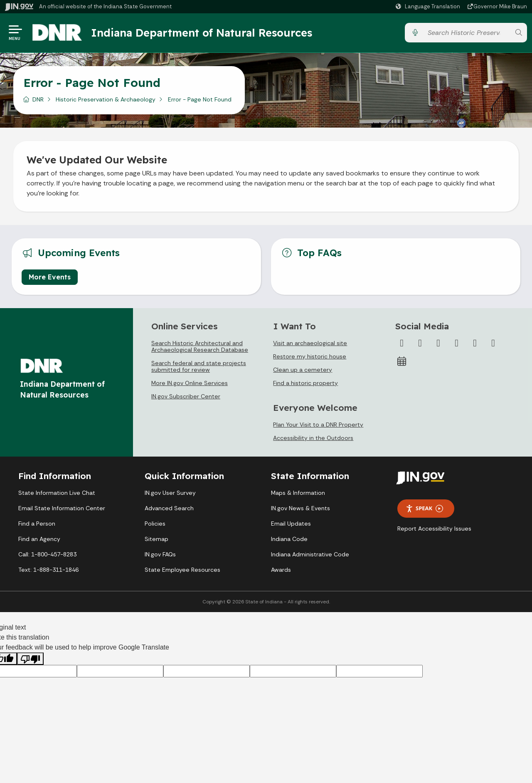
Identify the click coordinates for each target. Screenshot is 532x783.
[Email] (493, 343)
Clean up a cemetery (303, 370)
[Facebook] (402, 343)
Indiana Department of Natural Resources (202, 33)
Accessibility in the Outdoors (313, 438)
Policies (155, 524)
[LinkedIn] (475, 343)
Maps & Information (298, 493)
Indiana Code (289, 539)
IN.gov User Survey (170, 493)
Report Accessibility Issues (434, 529)
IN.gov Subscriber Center (186, 396)
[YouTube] (457, 343)
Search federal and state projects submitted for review (199, 366)
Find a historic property (305, 383)
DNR (38, 99)
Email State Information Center (62, 508)
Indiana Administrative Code (310, 554)
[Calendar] (402, 361)
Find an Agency (39, 539)
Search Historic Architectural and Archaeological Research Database (200, 346)
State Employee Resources (182, 570)
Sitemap (156, 539)
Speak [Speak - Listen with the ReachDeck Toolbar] (424, 508)
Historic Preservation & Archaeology (106, 99)
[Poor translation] (30, 659)
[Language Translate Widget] (429, 7)
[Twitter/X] (420, 343)
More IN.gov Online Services (190, 383)
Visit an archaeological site (310, 343)
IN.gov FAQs (160, 554)
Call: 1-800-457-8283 (47, 554)
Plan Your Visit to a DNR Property (318, 425)
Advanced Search (169, 508)
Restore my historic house (310, 356)
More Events (50, 277)
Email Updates (291, 524)
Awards (281, 570)
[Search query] (467, 33)
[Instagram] (438, 343)
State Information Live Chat (57, 493)
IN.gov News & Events (300, 508)
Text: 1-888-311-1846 (48, 570)
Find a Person (37, 524)
